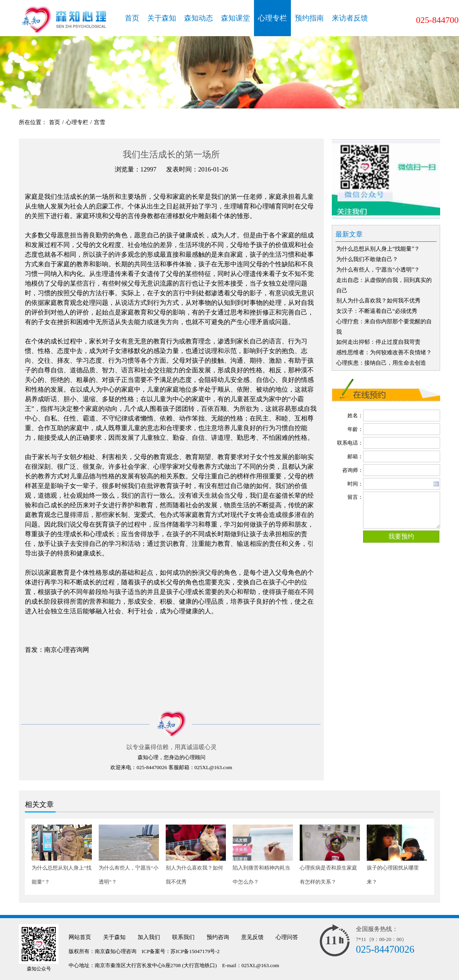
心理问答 (287, 937)
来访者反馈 (350, 18)
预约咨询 (218, 937)
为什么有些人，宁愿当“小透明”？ (378, 270)
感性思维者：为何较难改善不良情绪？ (384, 352)
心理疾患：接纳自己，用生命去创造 (381, 363)
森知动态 (199, 18)
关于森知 (162, 18)
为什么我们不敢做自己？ (367, 259)
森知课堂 (236, 18)
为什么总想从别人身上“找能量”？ (378, 249)
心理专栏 (272, 18)
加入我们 (149, 937)
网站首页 (80, 937)
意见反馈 (252, 937)
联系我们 (183, 937)
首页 (132, 18)
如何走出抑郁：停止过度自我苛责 (378, 342)
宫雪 (100, 122)
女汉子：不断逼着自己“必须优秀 (377, 311)
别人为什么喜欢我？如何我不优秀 (378, 301)
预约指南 (309, 18)
